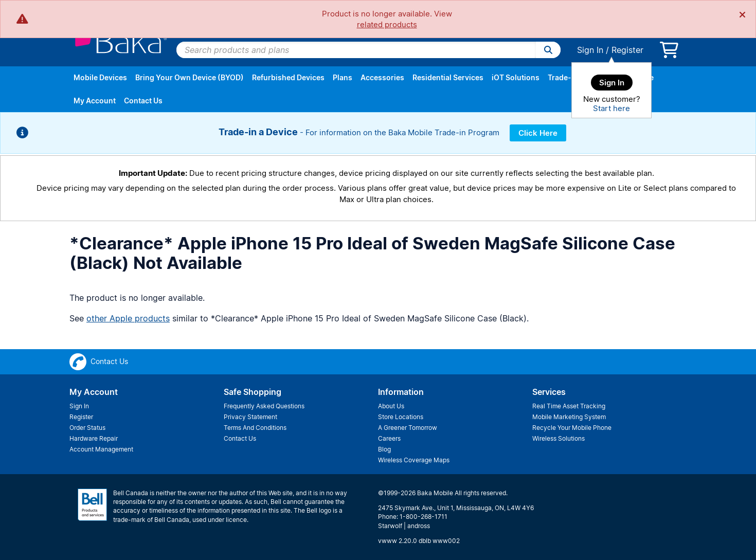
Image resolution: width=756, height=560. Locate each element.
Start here (611, 108)
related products (387, 24)
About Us (391, 406)
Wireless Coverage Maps (414, 460)
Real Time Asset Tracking (569, 406)
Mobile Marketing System (569, 417)
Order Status (87, 428)
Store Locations (401, 417)
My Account (95, 101)
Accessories (382, 77)
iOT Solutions (516, 77)
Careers (389, 438)
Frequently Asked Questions (264, 406)
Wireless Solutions (559, 438)
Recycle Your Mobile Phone (572, 428)
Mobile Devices (100, 77)
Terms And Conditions (255, 428)
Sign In (590, 50)
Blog (384, 449)
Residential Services (448, 77)
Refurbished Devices (288, 77)
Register (627, 50)
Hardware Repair (94, 438)
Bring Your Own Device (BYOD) (190, 77)
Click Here (538, 133)
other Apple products (128, 318)
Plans (343, 77)
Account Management (101, 449)
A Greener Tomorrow (408, 428)
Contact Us (143, 101)
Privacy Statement (250, 417)
